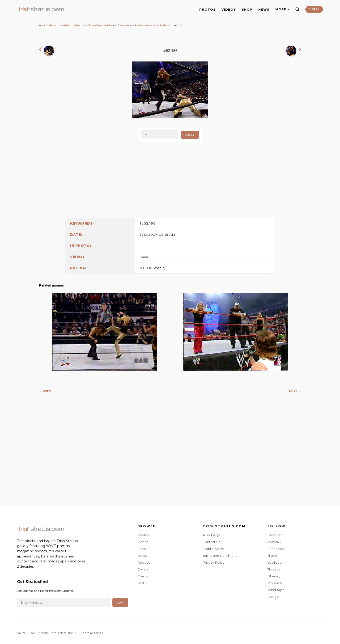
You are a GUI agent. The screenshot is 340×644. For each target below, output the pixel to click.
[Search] (297, 9)
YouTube (275, 562)
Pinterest (275, 583)
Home (42, 25)
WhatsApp (276, 590)
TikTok (272, 556)
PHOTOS (207, 10)
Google (273, 597)
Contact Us (211, 542)
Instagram (276, 535)
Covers (143, 569)
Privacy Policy (213, 562)
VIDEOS (229, 10)
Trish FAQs (211, 535)
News (142, 556)
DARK (314, 9)
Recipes (144, 562)
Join (120, 603)
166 (153, 223)
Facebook (276, 549)
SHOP (247, 10)
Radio (142, 583)
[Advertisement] (170, 179)
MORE (282, 9)
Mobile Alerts (213, 549)
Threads (274, 569)
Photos (53, 25)
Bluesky (274, 576)
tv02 (144, 223)
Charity (143, 576)
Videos (143, 542)
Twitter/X (274, 542)
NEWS (264, 10)
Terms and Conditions (220, 556)
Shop (142, 549)
